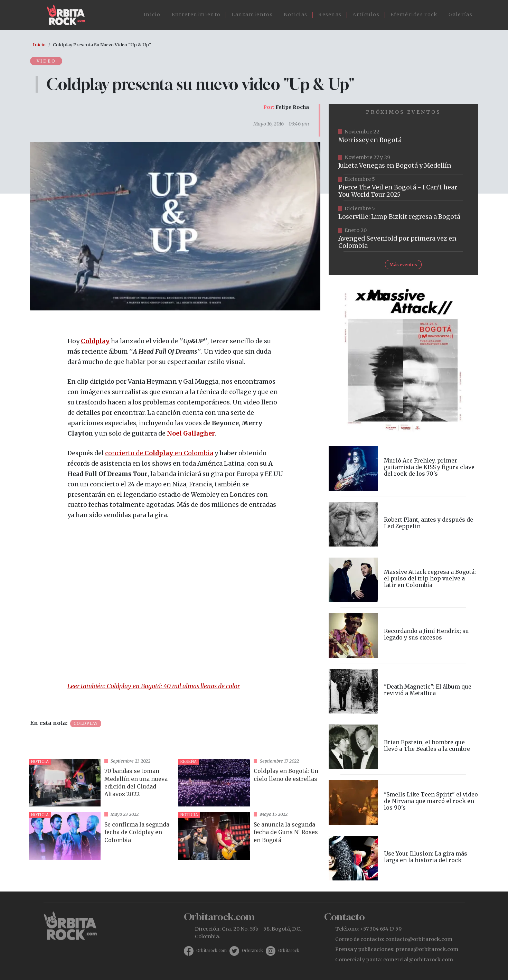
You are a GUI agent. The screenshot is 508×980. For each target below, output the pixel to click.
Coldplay (95, 341)
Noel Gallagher (191, 433)
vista (101, 783)
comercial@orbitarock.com (418, 960)
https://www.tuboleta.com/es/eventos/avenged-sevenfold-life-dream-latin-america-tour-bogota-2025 (403, 239)
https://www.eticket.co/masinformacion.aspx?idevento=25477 (403, 188)
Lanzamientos (252, 15)
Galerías (460, 15)
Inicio (152, 15)
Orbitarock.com (211, 951)
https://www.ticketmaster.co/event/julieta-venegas (403, 162)
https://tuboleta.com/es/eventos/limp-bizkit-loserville (403, 213)
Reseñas (330, 15)
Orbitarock (252, 951)
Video (47, 61)
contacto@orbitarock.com (419, 939)
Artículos (366, 15)
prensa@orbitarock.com (427, 949)
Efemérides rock (414, 15)
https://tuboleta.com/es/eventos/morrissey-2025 (403, 137)
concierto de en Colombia (159, 453)
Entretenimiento (196, 15)
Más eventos (403, 264)
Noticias (295, 15)
